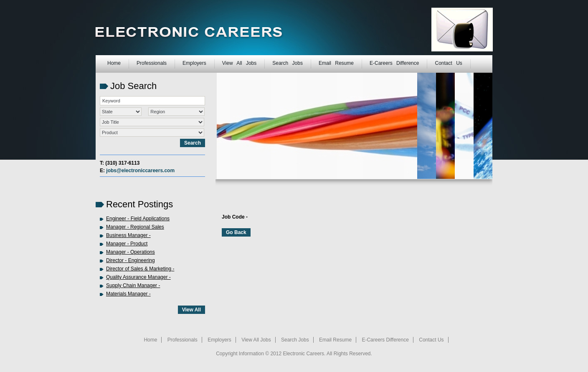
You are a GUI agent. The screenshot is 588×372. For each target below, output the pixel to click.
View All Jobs (239, 63)
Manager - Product (127, 244)
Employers (194, 63)
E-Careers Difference (394, 63)
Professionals (152, 63)
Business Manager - (128, 235)
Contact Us (448, 63)
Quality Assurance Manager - (138, 277)
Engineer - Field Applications (138, 219)
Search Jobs (288, 63)
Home (114, 63)
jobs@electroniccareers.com (140, 171)
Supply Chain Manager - (133, 285)
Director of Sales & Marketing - (140, 269)
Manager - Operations (131, 252)
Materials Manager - (128, 294)
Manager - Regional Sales (135, 227)
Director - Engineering (131, 260)
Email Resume (336, 63)
